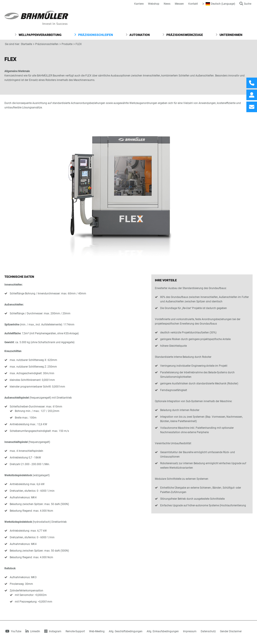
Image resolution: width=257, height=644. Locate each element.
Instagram (53, 631)
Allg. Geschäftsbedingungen (126, 631)
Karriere (139, 4)
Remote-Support (75, 631)
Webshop (154, 4)
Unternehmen (229, 35)
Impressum (190, 631)
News (167, 4)
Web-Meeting (97, 631)
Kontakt (193, 4)
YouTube (13, 631)
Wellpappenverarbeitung (38, 35)
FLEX (79, 44)
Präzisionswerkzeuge (183, 35)
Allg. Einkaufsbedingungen (163, 631)
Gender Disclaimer (231, 631)
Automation (138, 35)
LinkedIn (33, 631)
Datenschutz (208, 631)
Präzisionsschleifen (94, 35)
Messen (179, 4)
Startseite (26, 44)
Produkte (67, 44)
